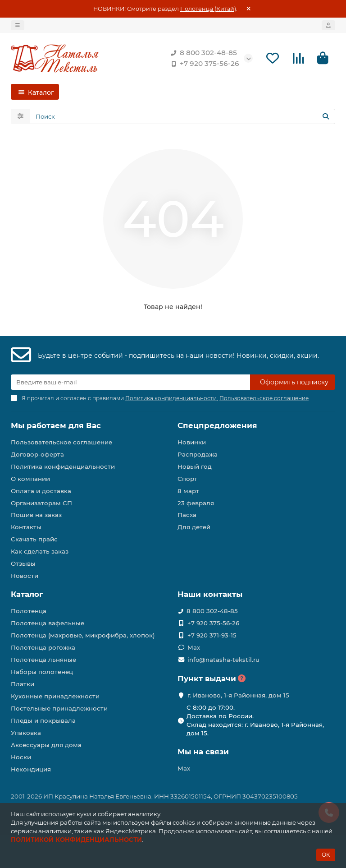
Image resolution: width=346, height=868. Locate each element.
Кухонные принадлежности (55, 696)
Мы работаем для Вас (56, 425)
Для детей (194, 527)
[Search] (183, 116)
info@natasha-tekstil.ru (223, 660)
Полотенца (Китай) (208, 9)
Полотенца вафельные (48, 623)
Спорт (187, 479)
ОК (326, 855)
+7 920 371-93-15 (212, 635)
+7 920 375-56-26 (203, 64)
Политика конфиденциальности (63, 466)
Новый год (195, 466)
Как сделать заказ (40, 551)
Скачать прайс (34, 539)
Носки (21, 757)
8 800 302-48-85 (202, 53)
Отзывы (23, 563)
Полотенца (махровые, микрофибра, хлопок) (83, 635)
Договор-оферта (37, 454)
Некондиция (31, 769)
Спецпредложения (217, 425)
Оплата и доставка (41, 491)
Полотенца (29, 611)
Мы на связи (203, 752)
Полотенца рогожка (43, 647)
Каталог (27, 594)
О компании (30, 479)
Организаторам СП (41, 503)
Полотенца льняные (43, 660)
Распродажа (198, 454)
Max (194, 647)
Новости (25, 576)
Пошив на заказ (36, 515)
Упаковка (26, 733)
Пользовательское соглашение (61, 442)
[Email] (130, 382)
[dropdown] (18, 25)
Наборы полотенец (42, 672)
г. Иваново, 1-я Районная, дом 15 (238, 695)
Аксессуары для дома (46, 745)
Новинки (192, 442)
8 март (188, 491)
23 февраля (196, 503)
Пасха (187, 515)
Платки (23, 684)
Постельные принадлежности (59, 708)
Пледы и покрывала (43, 720)
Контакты (26, 527)
